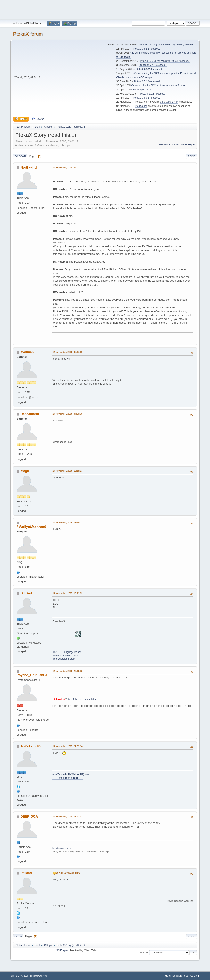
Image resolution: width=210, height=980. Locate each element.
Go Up (18, 937)
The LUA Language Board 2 (68, 652)
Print (192, 156)
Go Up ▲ (195, 976)
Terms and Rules (180, 976)
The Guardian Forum (64, 659)
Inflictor (27, 873)
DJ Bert (26, 593)
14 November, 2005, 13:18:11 (67, 523)
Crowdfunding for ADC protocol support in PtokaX (158, 86)
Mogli (25, 471)
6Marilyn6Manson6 (31, 527)
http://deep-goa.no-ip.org (62, 848)
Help (167, 976)
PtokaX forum (28, 34)
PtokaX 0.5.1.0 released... (148, 81)
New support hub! (141, 90)
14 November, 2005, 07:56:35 (67, 414)
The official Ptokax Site (65, 656)
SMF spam (63, 950)
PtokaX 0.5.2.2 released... (147, 49)
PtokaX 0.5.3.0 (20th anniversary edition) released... (168, 45)
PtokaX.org (141, 106)
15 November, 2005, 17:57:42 (67, 816)
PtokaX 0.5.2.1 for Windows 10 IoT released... (165, 61)
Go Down (20, 156)
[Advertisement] (105, 9)
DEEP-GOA (29, 816)
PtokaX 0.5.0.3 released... (152, 94)
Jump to (143, 953)
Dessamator (30, 414)
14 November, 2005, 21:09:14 (67, 746)
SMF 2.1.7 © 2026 (19, 976)
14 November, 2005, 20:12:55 (67, 671)
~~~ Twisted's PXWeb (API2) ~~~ (71, 774)
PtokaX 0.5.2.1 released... (153, 65)
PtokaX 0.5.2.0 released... (150, 69)
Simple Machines (38, 976)
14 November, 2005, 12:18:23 (67, 471)
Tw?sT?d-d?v (31, 746)
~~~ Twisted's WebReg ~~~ (68, 778)
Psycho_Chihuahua (32, 675)
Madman (27, 352)
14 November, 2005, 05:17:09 (67, 352)
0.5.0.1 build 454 (169, 102)
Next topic (188, 145)
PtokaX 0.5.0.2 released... (147, 98)
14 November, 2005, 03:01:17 (67, 167)
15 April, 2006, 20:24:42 (68, 873)
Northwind (29, 167)
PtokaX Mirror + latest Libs (81, 699)
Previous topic (169, 145)
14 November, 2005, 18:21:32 (67, 593)
